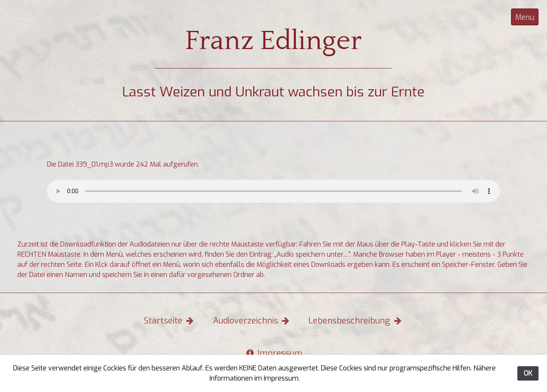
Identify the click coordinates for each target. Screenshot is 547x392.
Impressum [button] (274, 353)
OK (528, 373)
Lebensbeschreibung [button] (356, 321)
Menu (525, 17)
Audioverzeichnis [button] (252, 321)
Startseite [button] (170, 321)
